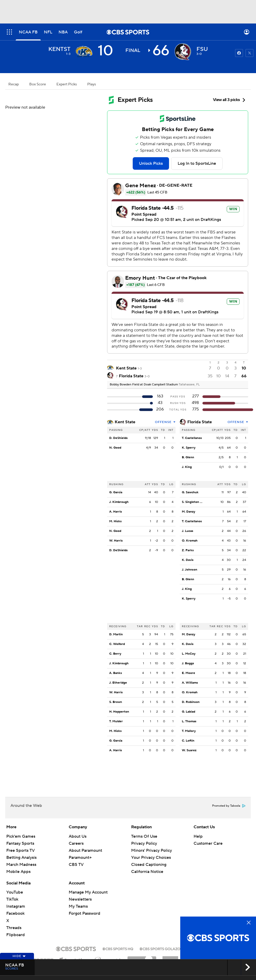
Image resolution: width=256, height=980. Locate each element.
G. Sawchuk (190, 492)
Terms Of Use (144, 836)
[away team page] (84, 52)
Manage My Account (88, 892)
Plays (92, 84)
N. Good (115, 448)
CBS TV (76, 865)
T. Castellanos (192, 438)
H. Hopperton (119, 712)
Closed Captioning (149, 865)
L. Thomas (189, 721)
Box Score (38, 84)
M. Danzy (188, 512)
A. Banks (116, 673)
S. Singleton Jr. (193, 502)
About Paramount (85, 850)
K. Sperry (189, 448)
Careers (76, 843)
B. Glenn (188, 457)
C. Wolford (117, 644)
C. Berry (115, 654)
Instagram (16, 906)
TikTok (12, 899)
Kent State (125, 422)
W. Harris (116, 541)
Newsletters (80, 899)
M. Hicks (115, 521)
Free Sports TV (21, 850)
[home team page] (183, 52)
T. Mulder (116, 721)
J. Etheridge (118, 683)
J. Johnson (190, 570)
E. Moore (188, 673)
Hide (19, 956)
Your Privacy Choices (151, 858)
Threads (14, 928)
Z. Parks (188, 550)
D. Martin (116, 634)
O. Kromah (190, 541)
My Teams (78, 906)
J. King (187, 467)
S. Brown (116, 702)
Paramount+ (80, 858)
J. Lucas (188, 531)
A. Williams (190, 683)
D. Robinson (191, 702)
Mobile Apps (18, 872)
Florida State (200, 422)
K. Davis (188, 560)
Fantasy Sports (20, 843)
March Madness (21, 865)
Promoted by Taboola (229, 806)
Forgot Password (85, 913)
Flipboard (16, 935)
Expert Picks (67, 84)
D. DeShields (118, 438)
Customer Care (208, 843)
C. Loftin (188, 741)
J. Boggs (188, 663)
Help (198, 836)
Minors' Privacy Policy (152, 850)
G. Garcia (116, 492)
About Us (78, 836)
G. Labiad (188, 712)
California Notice (147, 872)
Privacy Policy (144, 843)
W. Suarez (189, 750)
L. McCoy (189, 654)
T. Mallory (189, 731)
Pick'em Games (21, 836)
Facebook (15, 913)
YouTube (15, 892)
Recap (14, 84)
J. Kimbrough (119, 502)
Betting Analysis (21, 858)
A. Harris (116, 512)
